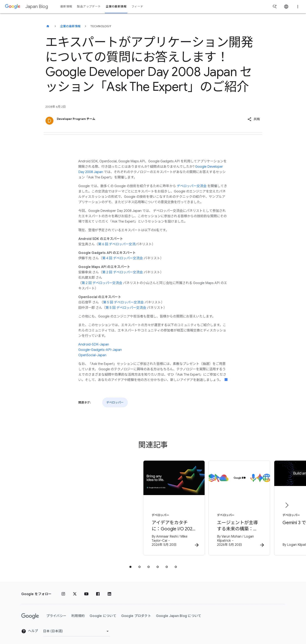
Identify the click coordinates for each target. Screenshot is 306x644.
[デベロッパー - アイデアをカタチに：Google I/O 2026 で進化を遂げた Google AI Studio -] (99, 507)
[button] (254, 119)
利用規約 (78, 613)
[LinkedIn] (109, 591)
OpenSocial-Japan (92, 355)
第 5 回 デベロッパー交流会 (123, 302)
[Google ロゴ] (30, 613)
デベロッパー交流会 (192, 186)
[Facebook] (98, 591)
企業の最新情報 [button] (116, 6)
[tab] (130, 564)
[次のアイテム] (287, 504)
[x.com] (75, 591)
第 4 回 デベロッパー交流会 (123, 258)
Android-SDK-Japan (94, 344)
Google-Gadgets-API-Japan (100, 350)
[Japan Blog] (48, 26)
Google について (103, 613)
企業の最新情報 (70, 26)
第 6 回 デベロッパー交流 (117, 244)
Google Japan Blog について (179, 613)
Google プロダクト (136, 613)
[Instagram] (63, 591)
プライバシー (56, 613)
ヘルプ (30, 629)
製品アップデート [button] (89, 6)
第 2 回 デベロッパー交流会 (123, 272)
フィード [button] (137, 6)
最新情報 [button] (66, 6)
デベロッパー (115, 402)
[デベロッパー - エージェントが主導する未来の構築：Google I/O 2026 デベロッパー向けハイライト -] (207, 507)
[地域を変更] (77, 629)
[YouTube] (86, 591)
